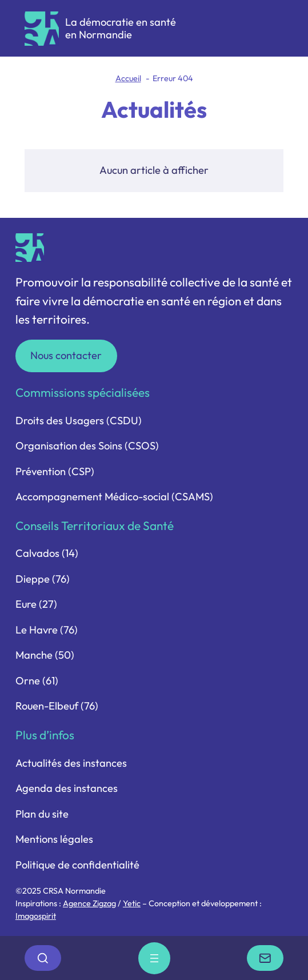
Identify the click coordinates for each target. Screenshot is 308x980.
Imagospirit (36, 916)
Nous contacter (66, 355)
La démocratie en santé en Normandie (121, 28)
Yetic (132, 903)
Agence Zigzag (89, 903)
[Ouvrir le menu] (154, 958)
